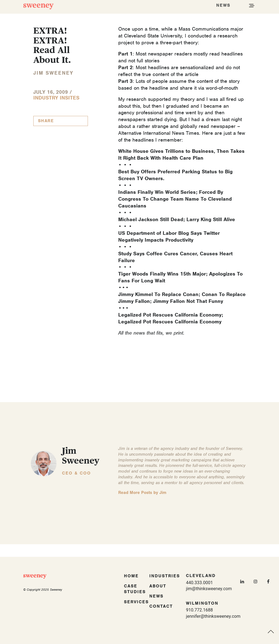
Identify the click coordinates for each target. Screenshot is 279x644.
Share (46, 121)
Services (136, 602)
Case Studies (135, 589)
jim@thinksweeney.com (209, 589)
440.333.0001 (199, 583)
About (158, 586)
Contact (161, 606)
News (156, 596)
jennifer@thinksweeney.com (213, 616)
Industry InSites (56, 98)
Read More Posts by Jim (142, 493)
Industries (165, 576)
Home (131, 576)
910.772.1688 (199, 610)
